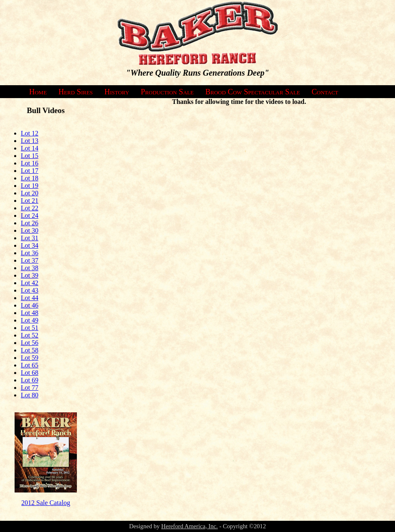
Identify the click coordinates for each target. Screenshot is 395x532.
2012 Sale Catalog (46, 503)
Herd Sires (75, 92)
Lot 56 (30, 343)
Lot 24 (30, 216)
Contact (325, 92)
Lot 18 (30, 178)
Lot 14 (30, 148)
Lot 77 (30, 388)
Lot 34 (30, 245)
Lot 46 (30, 305)
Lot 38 (30, 268)
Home (38, 92)
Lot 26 (30, 223)
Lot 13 (30, 141)
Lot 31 (30, 238)
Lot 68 (30, 373)
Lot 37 (30, 260)
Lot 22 (30, 208)
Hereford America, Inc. (190, 526)
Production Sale (167, 92)
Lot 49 (30, 320)
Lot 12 (30, 133)
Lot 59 (30, 358)
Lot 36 (30, 253)
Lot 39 (30, 275)
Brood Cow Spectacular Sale (253, 92)
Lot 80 (30, 395)
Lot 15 (30, 156)
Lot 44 (30, 298)
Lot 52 (30, 335)
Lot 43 (30, 290)
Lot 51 (30, 328)
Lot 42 (30, 283)
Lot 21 (30, 201)
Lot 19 (30, 186)
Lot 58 (30, 350)
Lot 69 (30, 380)
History (117, 92)
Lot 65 (30, 365)
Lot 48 (30, 313)
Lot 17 (30, 171)
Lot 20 (30, 193)
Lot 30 (30, 230)
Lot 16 (30, 163)
